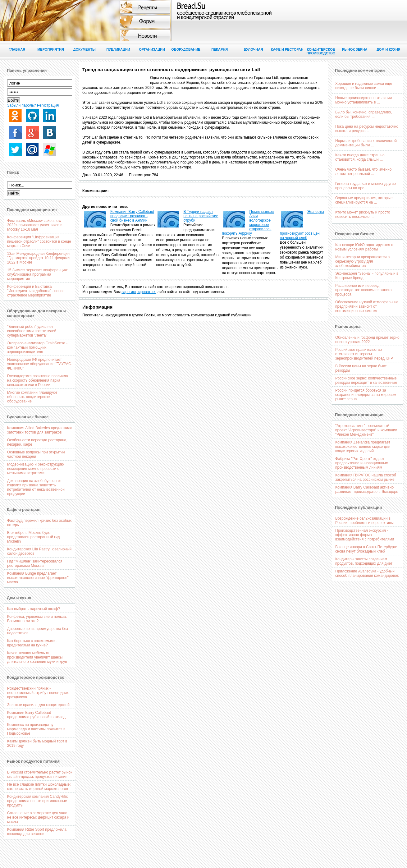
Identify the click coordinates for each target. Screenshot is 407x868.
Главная (17, 49)
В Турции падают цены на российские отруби (201, 216)
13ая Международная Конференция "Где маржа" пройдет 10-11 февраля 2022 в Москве (39, 258)
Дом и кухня (389, 49)
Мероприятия (51, 49)
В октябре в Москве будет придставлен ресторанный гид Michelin (33, 537)
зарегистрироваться (139, 292)
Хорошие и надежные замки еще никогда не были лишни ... (364, 86)
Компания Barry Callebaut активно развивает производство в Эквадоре (367, 489)
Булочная (253, 49)
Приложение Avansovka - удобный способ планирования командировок (367, 573)
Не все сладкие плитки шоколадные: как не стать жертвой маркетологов (39, 787)
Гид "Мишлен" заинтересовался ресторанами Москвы (35, 563)
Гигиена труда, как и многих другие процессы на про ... (366, 186)
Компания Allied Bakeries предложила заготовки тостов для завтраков (40, 430)
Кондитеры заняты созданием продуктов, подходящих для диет (364, 561)
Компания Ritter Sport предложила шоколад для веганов (37, 832)
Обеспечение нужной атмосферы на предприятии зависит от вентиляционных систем (367, 306)
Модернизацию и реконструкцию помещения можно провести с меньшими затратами (35, 469)
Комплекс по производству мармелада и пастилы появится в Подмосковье (36, 729)
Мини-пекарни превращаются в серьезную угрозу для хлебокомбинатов (362, 261)
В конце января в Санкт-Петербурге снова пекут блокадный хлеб (366, 549)
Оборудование (186, 49)
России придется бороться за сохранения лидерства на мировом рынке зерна (366, 395)
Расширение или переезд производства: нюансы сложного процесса (363, 290)
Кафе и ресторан (287, 49)
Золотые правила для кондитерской (38, 705)
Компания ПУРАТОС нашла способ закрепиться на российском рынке (366, 477)
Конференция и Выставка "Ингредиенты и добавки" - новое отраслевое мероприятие (36, 291)
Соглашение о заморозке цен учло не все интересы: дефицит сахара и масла (38, 817)
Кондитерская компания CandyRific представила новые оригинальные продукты (37, 801)
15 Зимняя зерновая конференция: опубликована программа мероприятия (37, 274)
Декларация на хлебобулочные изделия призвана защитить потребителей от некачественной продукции (36, 487)
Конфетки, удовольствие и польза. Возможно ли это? (37, 619)
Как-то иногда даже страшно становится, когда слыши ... (360, 157)
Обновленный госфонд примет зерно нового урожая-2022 (367, 340)
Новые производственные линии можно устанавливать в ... (364, 100)
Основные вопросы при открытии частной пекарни (36, 454)
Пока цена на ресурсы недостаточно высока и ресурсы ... (367, 129)
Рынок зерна (355, 49)
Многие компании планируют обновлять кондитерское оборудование (32, 397)
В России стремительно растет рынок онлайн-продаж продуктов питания (40, 774)
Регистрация (48, 105)
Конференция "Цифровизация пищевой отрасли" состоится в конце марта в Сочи (39, 241)
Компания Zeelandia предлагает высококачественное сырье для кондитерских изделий (363, 447)
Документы (85, 49)
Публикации (118, 49)
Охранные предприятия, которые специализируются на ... (364, 200)
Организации (152, 49)
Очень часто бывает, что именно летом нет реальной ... (363, 172)
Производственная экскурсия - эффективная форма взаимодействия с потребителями (365, 535)
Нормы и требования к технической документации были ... (366, 143)
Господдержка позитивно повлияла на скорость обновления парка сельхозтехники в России (38, 380)
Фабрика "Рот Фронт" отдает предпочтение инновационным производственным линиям (362, 463)
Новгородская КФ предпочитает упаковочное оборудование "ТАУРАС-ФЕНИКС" (40, 364)
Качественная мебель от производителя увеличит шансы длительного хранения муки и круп (37, 657)
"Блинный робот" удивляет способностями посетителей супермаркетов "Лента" (32, 331)
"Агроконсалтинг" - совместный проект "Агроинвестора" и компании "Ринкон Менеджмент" (366, 430)
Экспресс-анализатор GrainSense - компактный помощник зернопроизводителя (37, 347)
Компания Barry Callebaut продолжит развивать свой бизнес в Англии (132, 216)
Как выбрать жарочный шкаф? (34, 609)
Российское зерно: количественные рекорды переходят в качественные (366, 380)
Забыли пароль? (22, 105)
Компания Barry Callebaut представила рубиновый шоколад (36, 715)
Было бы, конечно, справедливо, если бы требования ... (364, 114)
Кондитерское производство (321, 51)
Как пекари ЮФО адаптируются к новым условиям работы (364, 247)
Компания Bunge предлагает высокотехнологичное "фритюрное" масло (38, 578)
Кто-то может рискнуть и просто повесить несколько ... (363, 214)
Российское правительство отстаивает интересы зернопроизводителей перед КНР (364, 354)
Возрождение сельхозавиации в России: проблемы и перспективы (364, 521)
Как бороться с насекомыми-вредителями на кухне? (32, 643)
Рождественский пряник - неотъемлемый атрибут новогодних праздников (38, 693)
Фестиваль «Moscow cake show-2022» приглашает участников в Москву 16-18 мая (35, 225)
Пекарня (220, 49)
